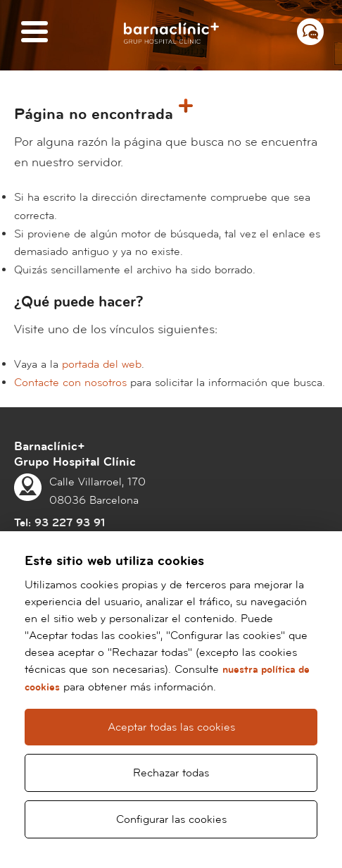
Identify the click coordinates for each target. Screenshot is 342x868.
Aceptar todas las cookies (171, 727)
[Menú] (34, 33)
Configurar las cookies (171, 819)
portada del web (102, 364)
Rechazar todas (171, 773)
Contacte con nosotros (70, 383)
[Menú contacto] (310, 32)
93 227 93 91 (70, 523)
